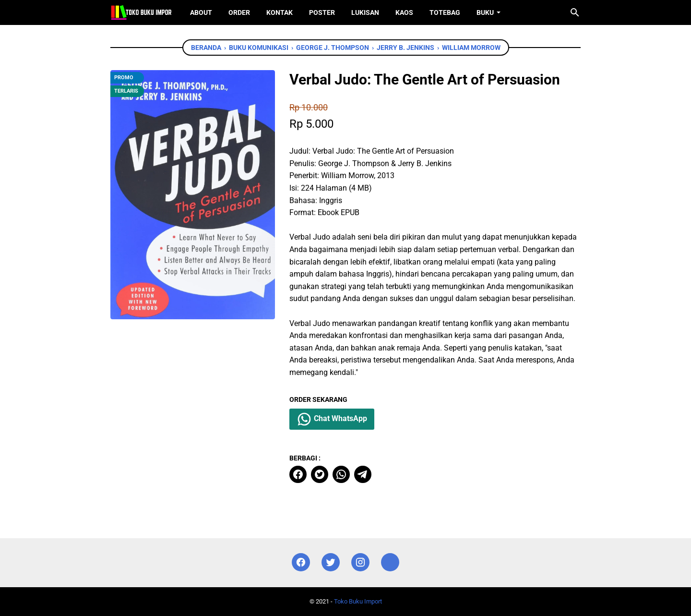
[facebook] (298, 474)
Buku (485, 12)
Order (239, 12)
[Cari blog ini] (575, 12)
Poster (322, 12)
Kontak (280, 12)
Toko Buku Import (358, 601)
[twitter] (320, 474)
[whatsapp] (341, 474)
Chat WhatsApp (332, 419)
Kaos (404, 12)
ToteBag (445, 12)
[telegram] (363, 474)
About (201, 12)
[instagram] (360, 562)
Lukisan (365, 12)
